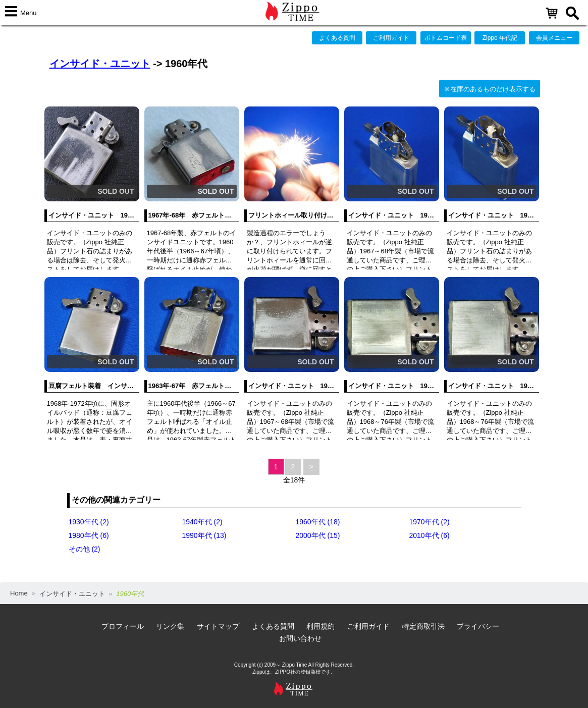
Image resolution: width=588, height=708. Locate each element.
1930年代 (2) (89, 522)
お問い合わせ (300, 638)
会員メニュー (554, 38)
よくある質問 (337, 38)
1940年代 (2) (202, 522)
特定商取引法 (423, 626)
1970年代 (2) (430, 522)
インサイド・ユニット (100, 64)
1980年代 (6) (89, 535)
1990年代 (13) (204, 535)
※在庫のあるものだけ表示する (490, 89)
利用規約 (320, 626)
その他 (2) (85, 549)
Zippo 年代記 (500, 38)
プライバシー (478, 626)
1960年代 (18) (318, 522)
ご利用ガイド (391, 38)
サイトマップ (218, 626)
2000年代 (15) (318, 535)
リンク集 (170, 626)
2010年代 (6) (430, 535)
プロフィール (123, 626)
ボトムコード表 (446, 38)
